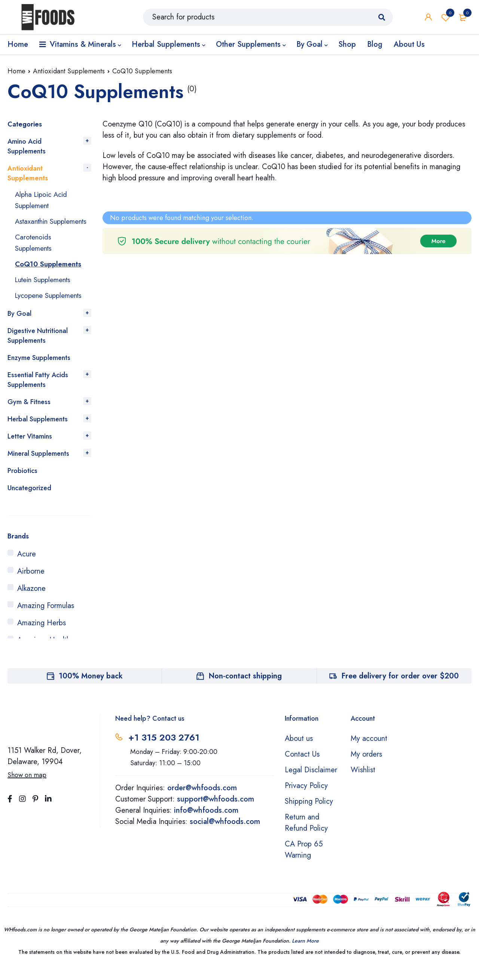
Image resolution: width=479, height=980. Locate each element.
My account (369, 750)
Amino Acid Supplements (27, 146)
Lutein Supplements (46, 291)
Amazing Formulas (46, 617)
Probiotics (22, 482)
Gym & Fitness (29, 413)
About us (299, 750)
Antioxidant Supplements (69, 71)
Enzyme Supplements (39, 369)
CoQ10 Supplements (50, 275)
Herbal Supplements (38, 430)
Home (16, 71)
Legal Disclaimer (311, 781)
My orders (366, 765)
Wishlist (446, 19)
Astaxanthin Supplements (35, 227)
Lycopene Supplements (52, 307)
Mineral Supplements (38, 465)
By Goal (19, 325)
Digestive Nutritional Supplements (38, 347)
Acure (27, 565)
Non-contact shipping (245, 687)
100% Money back (91, 687)
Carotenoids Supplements (35, 254)
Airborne (31, 582)
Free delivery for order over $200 (400, 687)
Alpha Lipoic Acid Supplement (43, 200)
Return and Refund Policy (306, 834)
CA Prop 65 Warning (304, 861)
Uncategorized (29, 499)
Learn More (305, 952)
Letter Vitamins (30, 448)
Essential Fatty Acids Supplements (38, 391)
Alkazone (31, 600)
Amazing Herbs (42, 634)
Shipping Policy (309, 813)
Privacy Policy (306, 797)
